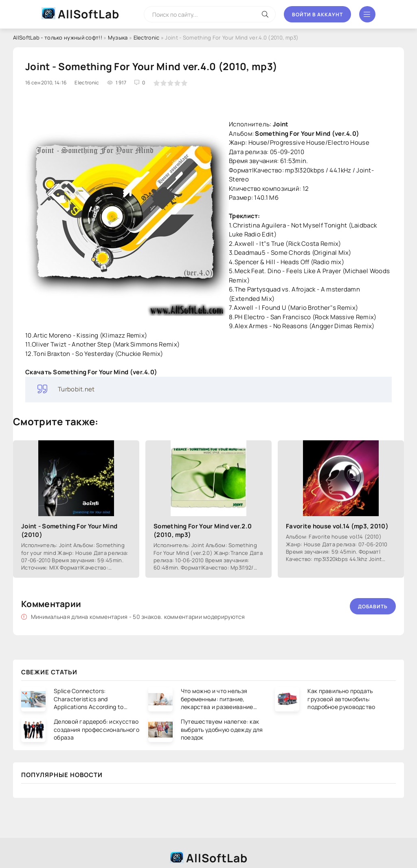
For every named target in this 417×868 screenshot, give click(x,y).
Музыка (118, 38)
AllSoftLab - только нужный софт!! (58, 38)
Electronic (147, 38)
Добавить (373, 606)
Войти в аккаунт (317, 14)
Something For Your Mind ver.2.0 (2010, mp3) (203, 530)
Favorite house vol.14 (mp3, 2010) (337, 526)
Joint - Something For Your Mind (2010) (69, 530)
